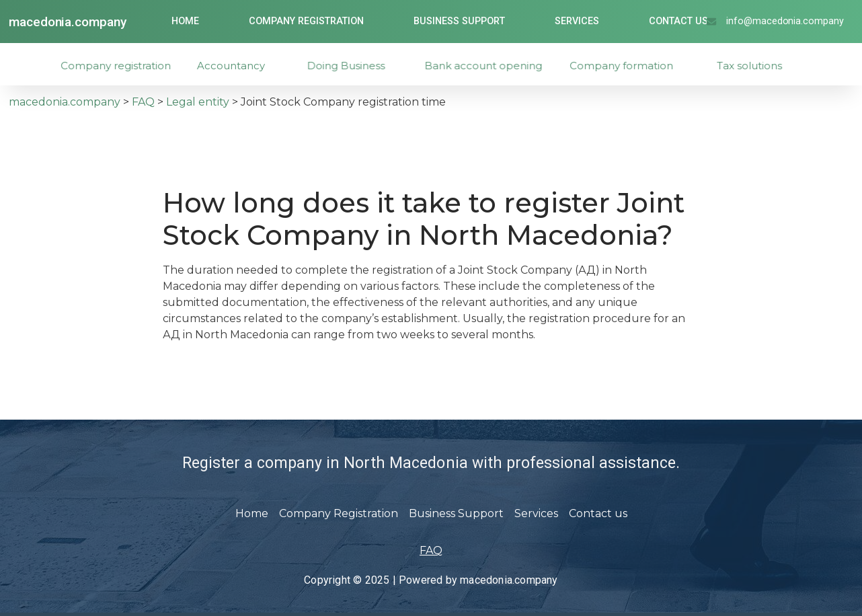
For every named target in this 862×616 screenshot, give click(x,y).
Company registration (128, 66)
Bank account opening (499, 66)
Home (185, 21)
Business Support (459, 21)
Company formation (634, 66)
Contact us (678, 21)
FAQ (431, 550)
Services (577, 21)
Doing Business (358, 66)
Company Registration (306, 21)
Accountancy (241, 66)
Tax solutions (761, 66)
